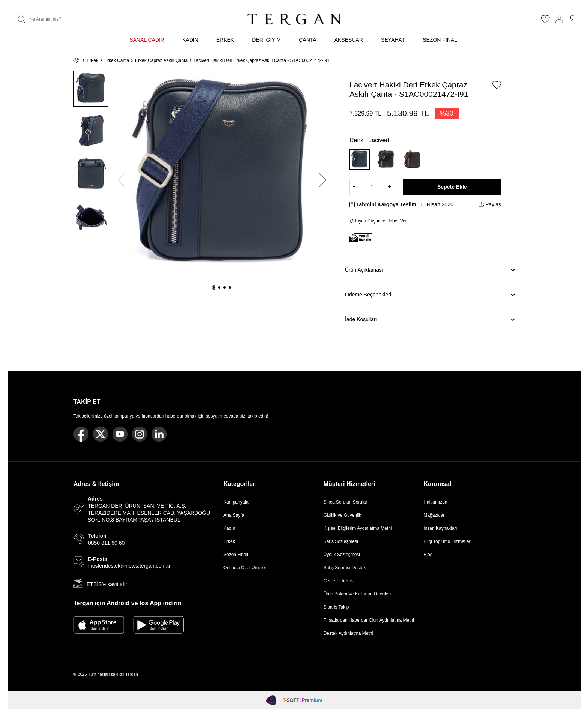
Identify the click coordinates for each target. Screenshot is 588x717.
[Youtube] (120, 434)
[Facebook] (81, 434)
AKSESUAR (349, 40)
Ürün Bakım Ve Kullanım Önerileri (357, 594)
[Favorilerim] (545, 21)
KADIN (190, 40)
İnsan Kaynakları (440, 528)
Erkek (92, 60)
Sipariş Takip (336, 607)
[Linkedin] (159, 434)
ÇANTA (307, 40)
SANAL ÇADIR (147, 40)
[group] (222, 176)
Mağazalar (434, 515)
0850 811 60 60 (106, 543)
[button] (214, 287)
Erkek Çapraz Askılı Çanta (161, 60)
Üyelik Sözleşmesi (342, 555)
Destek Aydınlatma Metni (349, 633)
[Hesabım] (559, 19)
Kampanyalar (237, 502)
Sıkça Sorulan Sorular (346, 502)
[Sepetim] (572, 19)
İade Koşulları (430, 320)
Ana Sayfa (234, 515)
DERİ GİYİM (266, 40)
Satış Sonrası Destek (345, 568)
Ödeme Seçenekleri (430, 295)
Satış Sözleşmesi (341, 541)
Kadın (229, 528)
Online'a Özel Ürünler (245, 568)
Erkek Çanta (117, 60)
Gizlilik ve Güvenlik (343, 515)
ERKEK (225, 40)
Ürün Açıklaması (430, 270)
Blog (428, 555)
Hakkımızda (435, 502)
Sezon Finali (236, 555)
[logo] (294, 19)
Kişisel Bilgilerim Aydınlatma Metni (359, 528)
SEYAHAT (393, 40)
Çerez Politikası (339, 581)
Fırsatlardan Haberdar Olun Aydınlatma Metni (369, 620)
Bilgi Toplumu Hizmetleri (447, 541)
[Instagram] (139, 434)
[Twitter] (100, 434)
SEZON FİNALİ (441, 40)
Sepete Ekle (452, 187)
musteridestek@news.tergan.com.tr (129, 566)
